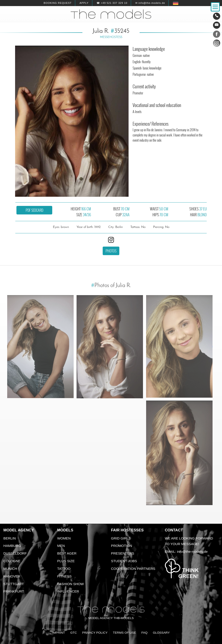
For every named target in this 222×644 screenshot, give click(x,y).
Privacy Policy (95, 633)
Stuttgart (14, 584)
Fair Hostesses (127, 530)
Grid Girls (121, 538)
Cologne (12, 561)
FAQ (144, 633)
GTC (74, 633)
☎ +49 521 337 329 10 (112, 3)
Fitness (64, 576)
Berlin (10, 538)
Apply (84, 3)
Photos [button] (111, 251)
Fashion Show (70, 584)
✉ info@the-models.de (150, 3)
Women (64, 538)
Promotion (122, 546)
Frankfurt (14, 591)
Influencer (68, 591)
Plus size (66, 561)
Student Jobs (124, 561)
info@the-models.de (192, 552)
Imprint (59, 633)
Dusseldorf (15, 553)
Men (61, 546)
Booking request (58, 3)
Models (65, 530)
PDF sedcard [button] (34, 210)
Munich (10, 569)
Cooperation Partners (133, 569)
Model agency (19, 530)
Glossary (161, 633)
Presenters (123, 553)
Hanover (12, 576)
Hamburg (12, 546)
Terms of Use (124, 633)
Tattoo (64, 569)
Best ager (67, 553)
